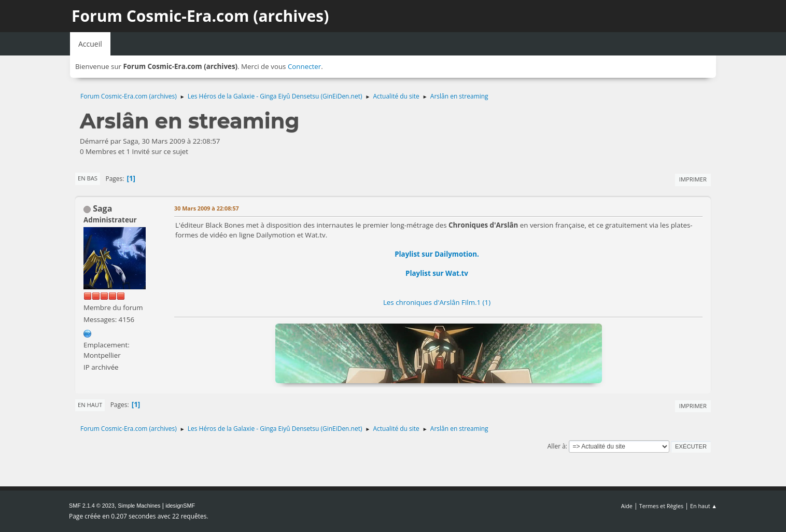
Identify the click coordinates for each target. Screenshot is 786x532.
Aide (627, 506)
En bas (88, 178)
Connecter (304, 66)
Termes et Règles (662, 506)
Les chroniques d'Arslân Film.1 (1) (437, 302)
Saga (102, 208)
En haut (90, 405)
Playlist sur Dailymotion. (437, 254)
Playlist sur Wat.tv (437, 273)
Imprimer (693, 179)
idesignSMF (180, 506)
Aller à (557, 446)
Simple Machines (139, 506)
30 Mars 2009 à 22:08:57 (207, 208)
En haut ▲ (704, 506)
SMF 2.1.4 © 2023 (92, 506)
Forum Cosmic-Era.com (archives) (200, 16)
